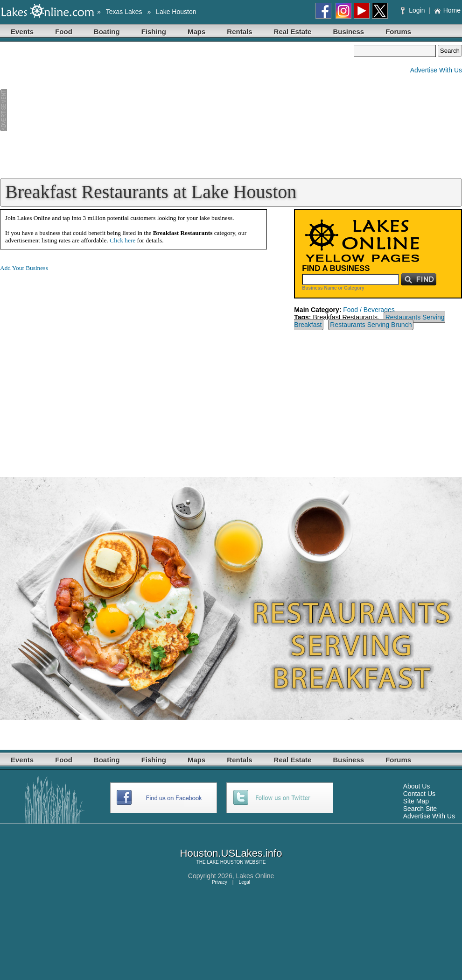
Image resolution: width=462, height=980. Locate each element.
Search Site (420, 809)
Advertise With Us (436, 70)
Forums (398, 32)
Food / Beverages (369, 310)
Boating (107, 32)
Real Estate (293, 32)
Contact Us (419, 794)
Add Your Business (24, 268)
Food (64, 32)
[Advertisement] (177, 110)
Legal (245, 882)
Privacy (220, 882)
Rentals (239, 32)
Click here (122, 240)
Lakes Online (255, 876)
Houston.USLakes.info (231, 853)
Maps (196, 32)
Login (414, 10)
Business (348, 32)
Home (447, 10)
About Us (417, 786)
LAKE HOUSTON (225, 862)
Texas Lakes (124, 12)
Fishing (154, 32)
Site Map (416, 801)
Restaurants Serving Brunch (371, 325)
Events (22, 32)
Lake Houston (176, 12)
